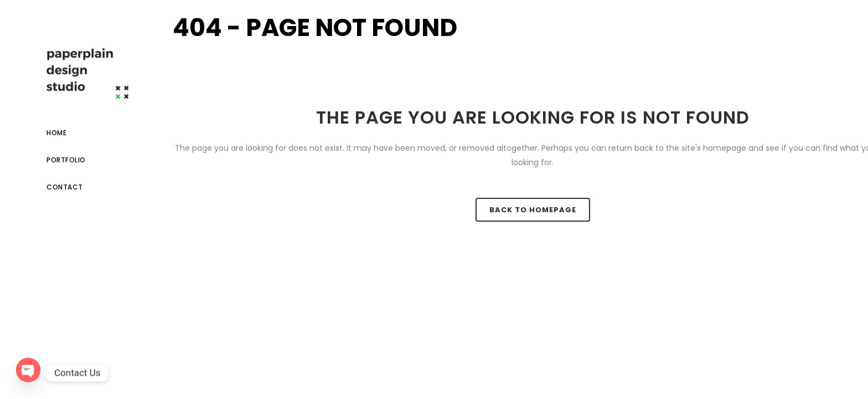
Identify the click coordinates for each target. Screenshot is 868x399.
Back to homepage (533, 210)
